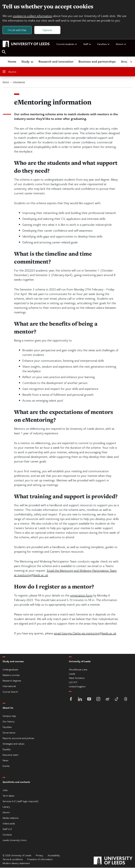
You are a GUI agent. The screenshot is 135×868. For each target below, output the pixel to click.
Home (12, 62)
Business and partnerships (97, 62)
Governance (9, 733)
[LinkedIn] (80, 700)
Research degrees (12, 681)
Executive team (10, 755)
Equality (7, 749)
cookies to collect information (33, 16)
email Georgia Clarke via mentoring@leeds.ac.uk (85, 634)
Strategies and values (13, 744)
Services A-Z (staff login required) (21, 801)
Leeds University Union (15, 840)
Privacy (39, 856)
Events (6, 766)
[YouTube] (89, 700)
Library (6, 807)
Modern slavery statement (16, 863)
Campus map (9, 716)
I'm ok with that (17, 30)
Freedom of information (40, 859)
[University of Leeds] (113, 861)
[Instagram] (98, 700)
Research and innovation (56, 62)
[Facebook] (71, 700)
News (5, 761)
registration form (81, 596)
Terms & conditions (13, 859)
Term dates (8, 796)
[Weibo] (107, 700)
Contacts (7, 835)
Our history (9, 722)
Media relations (11, 818)
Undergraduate (10, 670)
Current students (67, 44)
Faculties (103, 44)
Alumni (121, 44)
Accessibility (54, 856)
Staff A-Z (7, 829)
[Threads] (126, 700)
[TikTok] (117, 700)
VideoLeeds (9, 824)
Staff (87, 44)
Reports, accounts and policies (18, 738)
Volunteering (19, 82)
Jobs (5, 790)
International (9, 686)
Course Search (10, 692)
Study (28, 62)
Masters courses (11, 675)
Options (48, 30)
